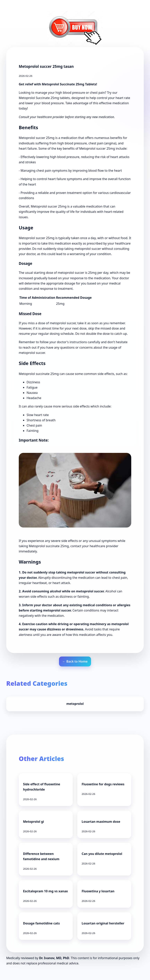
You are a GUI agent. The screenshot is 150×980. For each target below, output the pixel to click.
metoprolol (75, 704)
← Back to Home (75, 661)
